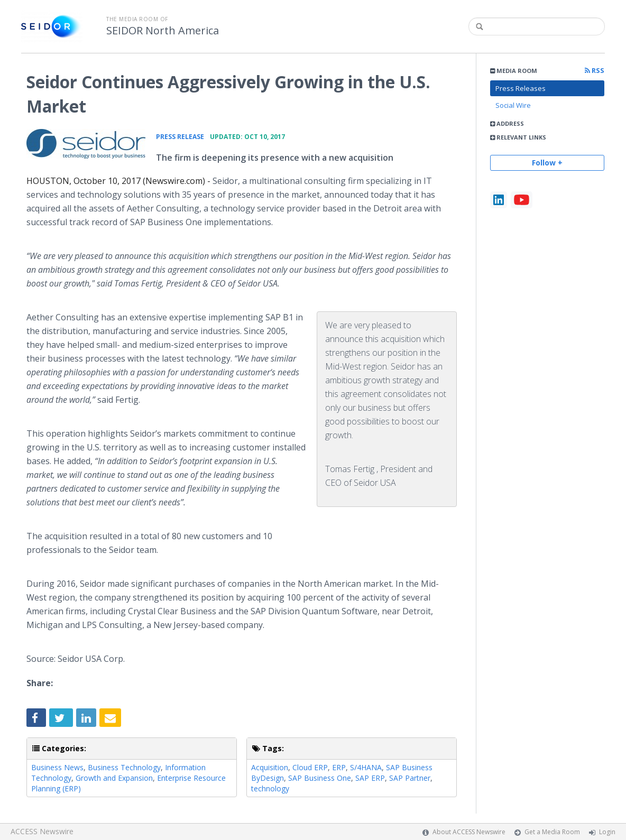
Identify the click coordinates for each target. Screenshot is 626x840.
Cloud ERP (310, 767)
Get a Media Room (552, 832)
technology (270, 788)
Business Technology (124, 767)
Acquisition (270, 767)
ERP (339, 767)
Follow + (547, 163)
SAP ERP (370, 778)
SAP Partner (410, 778)
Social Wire (513, 105)
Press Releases (521, 88)
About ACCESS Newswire (469, 832)
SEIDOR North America (163, 31)
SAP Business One (320, 778)
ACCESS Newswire (42, 831)
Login (607, 832)
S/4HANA (366, 767)
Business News (57, 767)
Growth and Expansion (114, 778)
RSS (595, 71)
